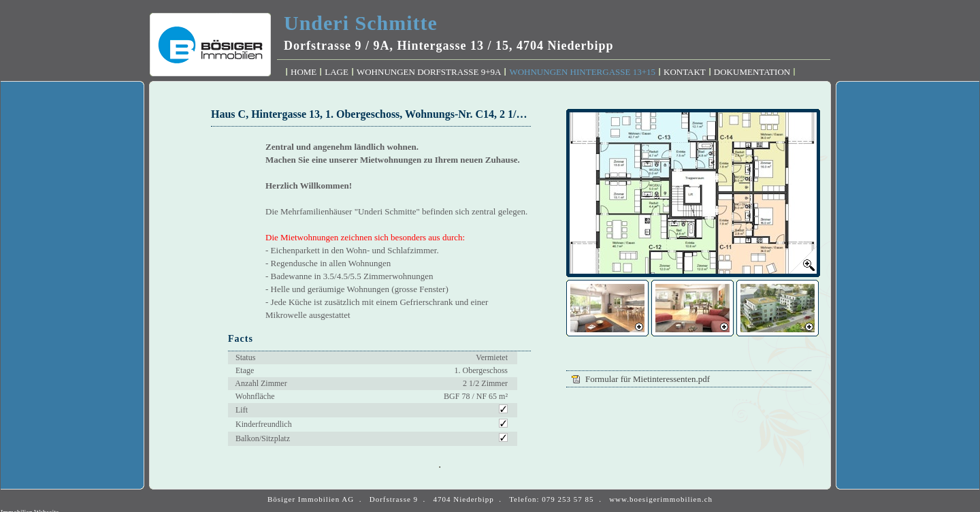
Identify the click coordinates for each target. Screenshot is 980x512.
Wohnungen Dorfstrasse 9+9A (429, 72)
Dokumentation (752, 72)
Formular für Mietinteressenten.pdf (649, 379)
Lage (337, 72)
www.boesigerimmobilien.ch (661, 499)
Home (304, 72)
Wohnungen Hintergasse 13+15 (582, 72)
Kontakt (685, 72)
